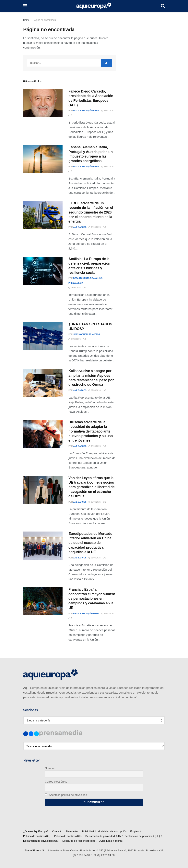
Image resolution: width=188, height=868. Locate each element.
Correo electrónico (56, 782)
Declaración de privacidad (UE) (142, 836)
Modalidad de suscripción (112, 831)
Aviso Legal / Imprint (111, 841)
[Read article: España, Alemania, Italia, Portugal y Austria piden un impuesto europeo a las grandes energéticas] (43, 159)
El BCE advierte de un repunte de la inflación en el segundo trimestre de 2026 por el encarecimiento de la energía (91, 212)
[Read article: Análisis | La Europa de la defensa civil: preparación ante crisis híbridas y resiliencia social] (43, 271)
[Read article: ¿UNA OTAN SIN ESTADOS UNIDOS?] (43, 336)
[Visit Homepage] (94, 6)
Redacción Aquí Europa (86, 111)
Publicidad (88, 831)
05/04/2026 (107, 111)
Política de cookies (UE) (37, 836)
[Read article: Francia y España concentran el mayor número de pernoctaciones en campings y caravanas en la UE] (43, 601)
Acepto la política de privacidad (66, 795)
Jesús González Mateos (86, 334)
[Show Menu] (25, 6)
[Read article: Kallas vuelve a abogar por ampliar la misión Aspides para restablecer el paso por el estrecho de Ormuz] (43, 383)
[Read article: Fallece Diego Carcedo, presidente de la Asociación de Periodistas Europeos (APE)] (43, 103)
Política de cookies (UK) (68, 836)
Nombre (50, 768)
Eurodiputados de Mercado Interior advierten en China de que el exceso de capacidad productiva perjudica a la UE (90, 543)
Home (26, 20)
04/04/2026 (107, 167)
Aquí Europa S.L (37, 850)
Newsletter (72, 831)
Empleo (135, 831)
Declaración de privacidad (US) (41, 841)
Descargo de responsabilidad (79, 841)
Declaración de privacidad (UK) (103, 836)
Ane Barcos (80, 227)
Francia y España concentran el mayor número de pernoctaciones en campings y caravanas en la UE (92, 599)
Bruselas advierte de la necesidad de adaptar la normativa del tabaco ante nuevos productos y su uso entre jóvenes (91, 431)
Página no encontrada (44, 20)
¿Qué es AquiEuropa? (36, 831)
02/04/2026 (95, 390)
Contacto (57, 831)
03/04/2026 (95, 227)
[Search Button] (163, 6)
